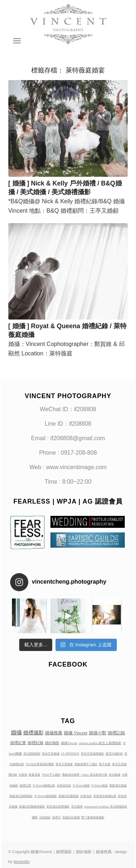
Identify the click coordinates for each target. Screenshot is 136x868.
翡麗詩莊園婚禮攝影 (32, 807)
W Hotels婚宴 (99, 786)
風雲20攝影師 (114, 754)
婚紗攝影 (52, 743)
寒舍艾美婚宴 (64, 764)
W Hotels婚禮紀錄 (44, 786)
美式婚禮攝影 (32, 754)
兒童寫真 (86, 796)
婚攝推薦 (54, 733)
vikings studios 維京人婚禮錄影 (100, 743)
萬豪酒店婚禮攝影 (21, 796)
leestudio (22, 861)
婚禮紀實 (18, 743)
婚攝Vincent (69, 743)
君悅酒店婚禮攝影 (58, 807)
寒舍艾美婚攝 (51, 754)
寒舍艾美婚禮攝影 (92, 754)
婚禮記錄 (116, 733)
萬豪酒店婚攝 (118, 786)
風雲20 (57, 817)
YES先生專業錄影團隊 (40, 764)
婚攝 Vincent (76, 733)
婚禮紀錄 (36, 743)
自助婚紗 (45, 817)
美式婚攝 (115, 775)
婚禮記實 (25, 786)
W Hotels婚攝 (81, 786)
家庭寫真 (34, 775)
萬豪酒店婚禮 (71, 775)
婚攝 (16, 733)
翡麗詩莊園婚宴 (69, 796)
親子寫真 (105, 764)
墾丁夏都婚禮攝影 (93, 817)
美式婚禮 (77, 807)
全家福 (23, 775)
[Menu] (17, 41)
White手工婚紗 (51, 775)
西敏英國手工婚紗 (86, 764)
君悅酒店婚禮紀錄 (105, 796)
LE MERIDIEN (70, 754)
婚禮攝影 (33, 733)
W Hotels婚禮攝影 (45, 796)
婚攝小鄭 (98, 733)
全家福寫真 (64, 786)
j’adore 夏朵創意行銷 (94, 775)
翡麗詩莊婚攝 (71, 817)
